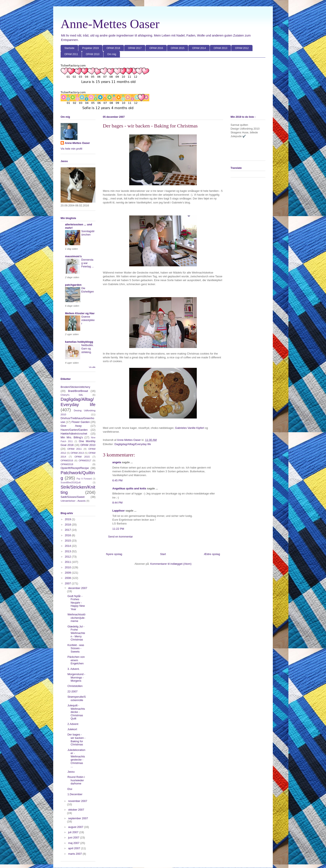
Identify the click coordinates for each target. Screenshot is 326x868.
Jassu (71, 772)
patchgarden (73, 285)
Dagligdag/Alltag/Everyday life (133, 444)
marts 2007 (75, 854)
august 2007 (76, 827)
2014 (68, 546)
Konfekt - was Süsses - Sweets (76, 648)
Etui (70, 789)
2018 (68, 525)
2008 (68, 578)
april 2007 (75, 848)
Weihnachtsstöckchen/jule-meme (76, 618)
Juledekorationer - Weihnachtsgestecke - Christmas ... (76, 758)
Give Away (71, 426)
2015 (68, 541)
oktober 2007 (76, 810)
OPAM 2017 (135, 48)
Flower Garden (81, 422)
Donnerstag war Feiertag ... (88, 263)
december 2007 (78, 588)
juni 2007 (74, 838)
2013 (68, 551)
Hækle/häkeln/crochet (74, 434)
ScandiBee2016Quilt (71, 483)
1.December (75, 794)
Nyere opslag (114, 554)
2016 (68, 535)
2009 (68, 573)
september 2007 (78, 818)
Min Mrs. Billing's (72, 437)
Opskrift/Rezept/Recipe (75, 468)
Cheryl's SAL (72, 395)
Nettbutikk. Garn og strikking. (87, 349)
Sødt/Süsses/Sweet (73, 497)
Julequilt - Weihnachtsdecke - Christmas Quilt (76, 712)
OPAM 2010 (92, 54)
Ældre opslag (212, 554)
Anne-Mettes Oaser (110, 24)
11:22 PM (118, 529)
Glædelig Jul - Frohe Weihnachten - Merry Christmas (76, 633)
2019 (68, 519)
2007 (68, 583)
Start (163, 554)
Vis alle (92, 367)
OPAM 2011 (71, 54)
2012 (68, 557)
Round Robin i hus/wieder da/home (76, 780)
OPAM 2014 (199, 48)
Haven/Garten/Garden (74, 430)
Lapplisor (119, 511)
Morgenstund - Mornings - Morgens (76, 677)
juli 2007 (74, 832)
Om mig (112, 54)
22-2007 (72, 691)
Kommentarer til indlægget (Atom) (171, 564)
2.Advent (73, 724)
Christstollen (75, 686)
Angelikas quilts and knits (129, 488)
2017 (68, 530)
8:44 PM (117, 503)
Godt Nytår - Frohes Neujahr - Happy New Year (76, 603)
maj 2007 (74, 843)
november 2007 (78, 801)
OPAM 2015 (178, 48)
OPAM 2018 (113, 48)
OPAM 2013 (220, 48)
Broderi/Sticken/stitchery (75, 387)
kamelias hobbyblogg (79, 342)
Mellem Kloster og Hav (80, 313)
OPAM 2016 (156, 48)
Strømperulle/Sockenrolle (77, 698)
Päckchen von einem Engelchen (76, 660)
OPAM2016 (67, 460)
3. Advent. (73, 669)
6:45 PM (117, 480)
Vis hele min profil (71, 149)
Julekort (72, 729)
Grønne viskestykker (88, 320)
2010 (68, 567)
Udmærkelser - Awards (73, 501)
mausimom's (73, 256)
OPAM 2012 (242, 48)
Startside (69, 48)
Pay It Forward (84, 479)
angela (117, 462)
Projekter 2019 (90, 48)
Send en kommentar (120, 537)
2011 (68, 562)
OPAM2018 (67, 464)
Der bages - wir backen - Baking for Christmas (76, 739)
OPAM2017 (85, 460)
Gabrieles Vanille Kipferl (190, 428)
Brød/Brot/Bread (78, 391)
